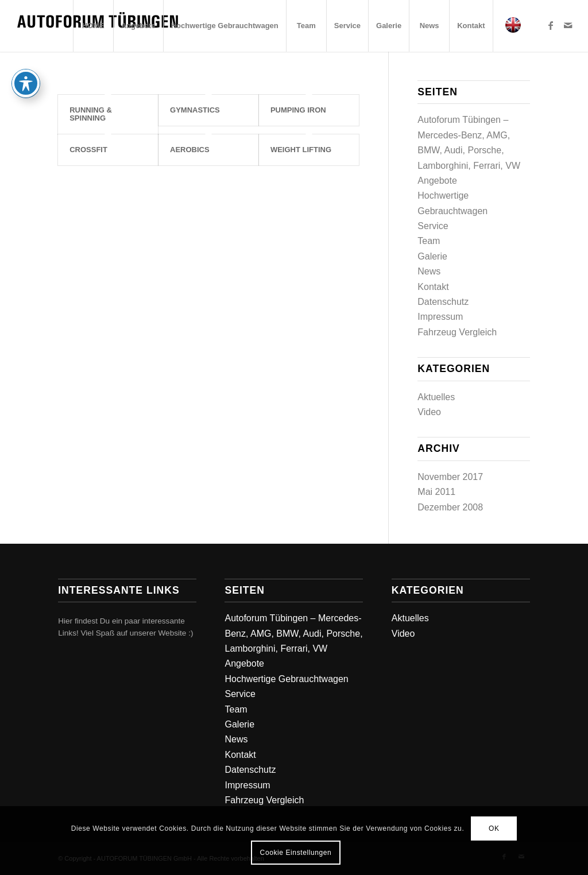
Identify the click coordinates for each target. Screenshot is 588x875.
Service (433, 226)
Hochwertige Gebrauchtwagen (286, 679)
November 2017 (450, 477)
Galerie (432, 256)
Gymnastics (195, 110)
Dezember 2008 (450, 507)
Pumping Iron (298, 110)
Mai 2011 (436, 492)
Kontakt (433, 287)
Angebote (437, 181)
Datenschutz (443, 302)
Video (429, 412)
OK (494, 828)
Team (429, 241)
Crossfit (88, 150)
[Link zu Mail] (568, 25)
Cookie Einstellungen (296, 853)
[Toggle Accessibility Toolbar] (26, 83)
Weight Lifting (301, 150)
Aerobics (190, 150)
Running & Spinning (91, 114)
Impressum (440, 317)
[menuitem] (93, 26)
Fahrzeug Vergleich (457, 332)
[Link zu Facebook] (551, 25)
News (429, 271)
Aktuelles (436, 397)
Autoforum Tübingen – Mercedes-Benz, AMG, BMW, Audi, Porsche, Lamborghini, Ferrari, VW (293, 633)
